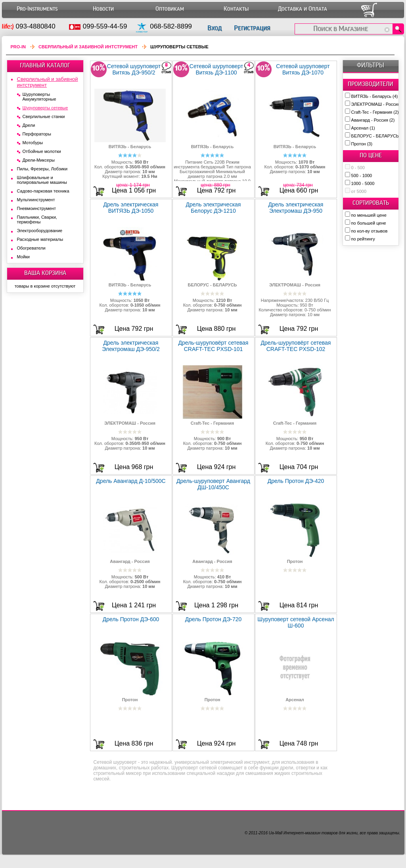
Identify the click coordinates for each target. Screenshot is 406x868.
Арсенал (363, 128)
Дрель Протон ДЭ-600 (131, 619)
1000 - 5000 (363, 183)
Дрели (29, 125)
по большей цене (369, 223)
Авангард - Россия (373, 120)
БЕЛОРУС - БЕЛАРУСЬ (378, 136)
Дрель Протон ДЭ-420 (296, 481)
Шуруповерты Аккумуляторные (39, 97)
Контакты (236, 9)
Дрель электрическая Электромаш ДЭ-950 (296, 208)
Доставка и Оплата (303, 9)
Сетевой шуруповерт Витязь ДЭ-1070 (303, 69)
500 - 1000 (362, 176)
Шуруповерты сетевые (45, 108)
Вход (214, 28)
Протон (362, 144)
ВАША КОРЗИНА (45, 273)
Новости (103, 9)
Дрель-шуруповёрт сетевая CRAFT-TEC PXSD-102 (296, 346)
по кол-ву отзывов (370, 231)
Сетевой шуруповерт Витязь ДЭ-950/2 (134, 69)
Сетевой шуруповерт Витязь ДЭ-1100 (216, 69)
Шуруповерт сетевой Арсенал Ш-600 (296, 622)
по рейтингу (363, 239)
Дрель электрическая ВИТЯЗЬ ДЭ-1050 (131, 208)
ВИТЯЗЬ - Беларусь (375, 96)
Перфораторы (37, 134)
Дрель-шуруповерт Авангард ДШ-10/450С (213, 484)
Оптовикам (170, 9)
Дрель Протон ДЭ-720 (214, 619)
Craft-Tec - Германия (375, 112)
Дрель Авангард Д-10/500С (131, 481)
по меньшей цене (369, 215)
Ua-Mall (276, 833)
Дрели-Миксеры (39, 160)
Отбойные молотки (42, 151)
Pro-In (18, 47)
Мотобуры (33, 143)
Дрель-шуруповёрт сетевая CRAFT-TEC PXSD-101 (214, 346)
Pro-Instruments (37, 9)
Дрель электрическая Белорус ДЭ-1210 (214, 208)
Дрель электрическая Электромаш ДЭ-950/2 (131, 346)
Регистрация (252, 28)
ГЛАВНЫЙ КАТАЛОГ (45, 65)
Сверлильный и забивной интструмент (88, 47)
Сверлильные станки (44, 116)
